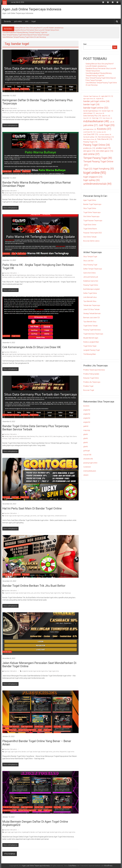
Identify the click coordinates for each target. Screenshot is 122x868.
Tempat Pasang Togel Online (27, 730)
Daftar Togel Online (90, 293)
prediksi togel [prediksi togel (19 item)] (103, 148)
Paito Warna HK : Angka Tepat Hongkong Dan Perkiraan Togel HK (38, 266)
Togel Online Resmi (90, 229)
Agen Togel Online (27, 727)
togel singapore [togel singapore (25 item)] (93, 177)
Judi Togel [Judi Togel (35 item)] (107, 125)
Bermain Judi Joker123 (91, 318)
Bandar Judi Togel (27, 752)
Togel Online (25, 89)
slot (27, 21)
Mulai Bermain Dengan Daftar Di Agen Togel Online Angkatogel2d (35, 823)
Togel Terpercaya (66, 593)
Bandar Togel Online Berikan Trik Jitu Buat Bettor (34, 586)
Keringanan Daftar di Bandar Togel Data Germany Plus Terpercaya (37, 102)
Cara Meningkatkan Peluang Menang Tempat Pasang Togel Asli (25, 32)
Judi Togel (15, 89)
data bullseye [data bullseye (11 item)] (89, 113)
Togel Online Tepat (90, 346)
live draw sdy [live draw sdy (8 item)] (101, 132)
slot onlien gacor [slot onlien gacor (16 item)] (105, 151)
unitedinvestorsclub (60, 113)
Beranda (7, 21)
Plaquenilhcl (63, 752)
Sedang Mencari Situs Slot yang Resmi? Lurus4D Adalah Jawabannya (39, 28)
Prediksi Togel (88, 386)
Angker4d (7, 593)
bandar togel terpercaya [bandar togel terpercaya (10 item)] (92, 111)
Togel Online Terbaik (90, 326)
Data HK (29, 354)
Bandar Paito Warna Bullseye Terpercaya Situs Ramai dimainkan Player (37, 184)
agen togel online (16, 752)
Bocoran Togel (89, 390)
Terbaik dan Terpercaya (92, 305)
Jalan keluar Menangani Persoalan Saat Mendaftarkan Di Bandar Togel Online (39, 665)
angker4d (87, 410)
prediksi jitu (6, 113)
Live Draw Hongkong (63, 354)
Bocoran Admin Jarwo (91, 241)
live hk (72, 354)
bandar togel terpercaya (19, 111)
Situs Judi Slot (88, 261)
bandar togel (8, 111)
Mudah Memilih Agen (91, 338)
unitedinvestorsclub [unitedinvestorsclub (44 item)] (97, 184)
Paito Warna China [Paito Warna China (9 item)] (90, 139)
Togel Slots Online (90, 225)
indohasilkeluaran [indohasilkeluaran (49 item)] (96, 121)
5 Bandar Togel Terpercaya (11, 415)
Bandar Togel (7, 171)
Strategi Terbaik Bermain (92, 314)
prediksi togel (14, 113)
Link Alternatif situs (90, 297)
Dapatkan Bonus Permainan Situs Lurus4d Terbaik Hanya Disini (37, 30)
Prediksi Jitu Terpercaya (92, 382)
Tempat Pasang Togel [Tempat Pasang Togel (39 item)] (98, 158)
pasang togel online (90, 463)
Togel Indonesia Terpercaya (93, 334)
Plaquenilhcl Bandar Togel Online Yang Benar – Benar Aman (37, 743)
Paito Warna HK (67, 111)
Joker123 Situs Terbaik (91, 309)
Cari (85, 44)
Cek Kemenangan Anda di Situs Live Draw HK (32, 347)
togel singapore (40, 113)
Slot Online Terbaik (90, 237)
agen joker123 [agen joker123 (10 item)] (107, 96)
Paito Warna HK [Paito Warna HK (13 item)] (105, 139)
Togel (20, 195)
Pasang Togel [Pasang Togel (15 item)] (90, 142)
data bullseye (31, 111)
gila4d (85, 434)
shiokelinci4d (88, 459)
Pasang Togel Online (91, 285)
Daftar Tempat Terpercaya (93, 269)
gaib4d (86, 426)
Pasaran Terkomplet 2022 (93, 233)
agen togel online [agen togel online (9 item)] (89, 99)
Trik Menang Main (90, 354)
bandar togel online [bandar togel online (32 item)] (96, 108)
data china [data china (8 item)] (100, 113)
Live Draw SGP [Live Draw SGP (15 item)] (91, 134)
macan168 (87, 455)
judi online (18, 21)
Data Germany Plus (41, 111)
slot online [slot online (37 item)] (91, 154)
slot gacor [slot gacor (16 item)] (89, 151)
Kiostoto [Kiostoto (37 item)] (104, 129)
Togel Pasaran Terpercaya (93, 221)
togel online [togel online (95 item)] (95, 173)
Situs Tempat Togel (90, 257)
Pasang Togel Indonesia (92, 330)
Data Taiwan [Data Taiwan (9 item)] (107, 118)
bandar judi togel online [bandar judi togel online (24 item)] (96, 101)
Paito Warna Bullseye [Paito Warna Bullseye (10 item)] (106, 137)
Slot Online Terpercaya (91, 216)
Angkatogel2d (26, 832)
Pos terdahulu (10, 854)
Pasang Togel (67, 727)
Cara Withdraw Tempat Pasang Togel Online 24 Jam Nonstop (24, 37)
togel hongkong (23, 113)
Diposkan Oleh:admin (10, 108)
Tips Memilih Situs (90, 301)
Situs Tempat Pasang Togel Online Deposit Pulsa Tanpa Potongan (26, 35)
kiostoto (86, 406)
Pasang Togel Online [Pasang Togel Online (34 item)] (97, 145)
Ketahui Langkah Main (91, 342)
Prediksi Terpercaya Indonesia (94, 370)
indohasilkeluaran (90, 471)
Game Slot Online (89, 273)
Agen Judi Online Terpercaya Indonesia (32, 9)
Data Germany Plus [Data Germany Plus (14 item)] (92, 116)
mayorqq (87, 430)
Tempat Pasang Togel (47, 593)
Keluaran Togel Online (91, 378)
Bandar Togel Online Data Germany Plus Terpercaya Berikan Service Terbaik (36, 428)
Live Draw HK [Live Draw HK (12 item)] (89, 132)
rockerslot (87, 467)
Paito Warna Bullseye (69, 193)
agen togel (7, 752)
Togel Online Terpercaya (92, 212)
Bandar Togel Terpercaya (92, 204)
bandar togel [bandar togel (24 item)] (91, 104)
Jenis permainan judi (91, 277)
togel (34, 21)
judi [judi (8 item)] (112, 122)
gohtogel (27, 516)
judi (32, 593)
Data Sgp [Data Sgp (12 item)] (97, 118)
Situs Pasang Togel (90, 265)
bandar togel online (18, 516)
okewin (86, 475)
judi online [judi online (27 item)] (91, 125)
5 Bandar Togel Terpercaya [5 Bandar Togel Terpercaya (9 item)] (92, 96)
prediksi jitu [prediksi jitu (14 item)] (89, 148)
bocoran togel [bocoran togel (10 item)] (107, 111)
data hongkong (46, 354)
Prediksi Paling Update (91, 374)
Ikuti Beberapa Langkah (92, 289)
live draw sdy (58, 193)
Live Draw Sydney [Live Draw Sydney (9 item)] (105, 135)
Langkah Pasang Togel (91, 350)
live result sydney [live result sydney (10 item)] (90, 137)
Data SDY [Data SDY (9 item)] (87, 118)
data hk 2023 (51, 111)
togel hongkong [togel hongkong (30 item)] (104, 169)
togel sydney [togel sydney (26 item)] (92, 180)
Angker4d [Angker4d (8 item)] (100, 99)
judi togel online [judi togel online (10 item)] (90, 129)
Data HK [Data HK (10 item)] (106, 116)
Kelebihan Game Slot (91, 281)
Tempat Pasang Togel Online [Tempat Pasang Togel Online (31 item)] (98, 163)
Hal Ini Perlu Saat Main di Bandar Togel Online (32, 508)
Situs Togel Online (90, 208)
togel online (32, 113)
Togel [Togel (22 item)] (88, 169)
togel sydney (49, 113)
